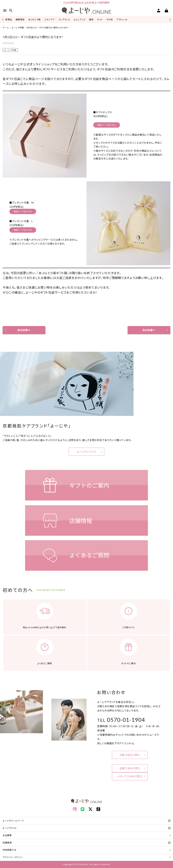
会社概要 (7, 835)
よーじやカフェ (10, 828)
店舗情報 (7, 843)
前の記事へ (24, 330)
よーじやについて (87, 452)
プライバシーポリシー (13, 857)
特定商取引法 (9, 850)
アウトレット (122, 20)
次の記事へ (149, 330)
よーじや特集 (10, 50)
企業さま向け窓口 (130, 768)
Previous (3, 20)
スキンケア (50, 20)
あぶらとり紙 (35, 20)
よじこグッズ (80, 20)
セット (100, 20)
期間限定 (20, 20)
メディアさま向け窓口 (130, 776)
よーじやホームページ (13, 821)
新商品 (9, 20)
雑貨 (91, 20)
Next (170, 20)
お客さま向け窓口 (130, 755)
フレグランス (64, 20)
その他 (110, 20)
